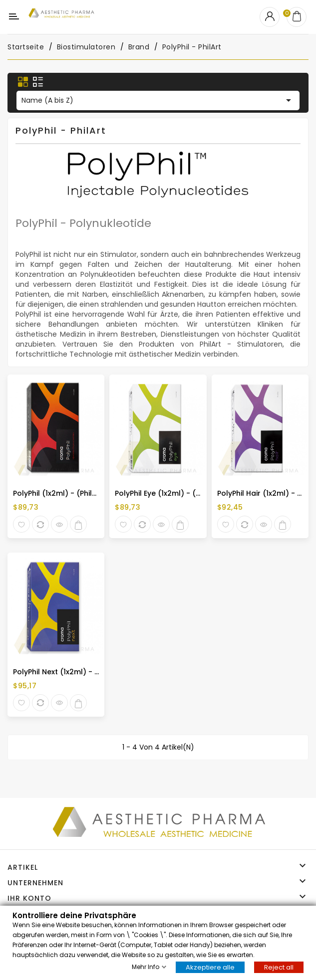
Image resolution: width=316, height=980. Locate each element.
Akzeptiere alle (210, 967)
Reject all (279, 967)
